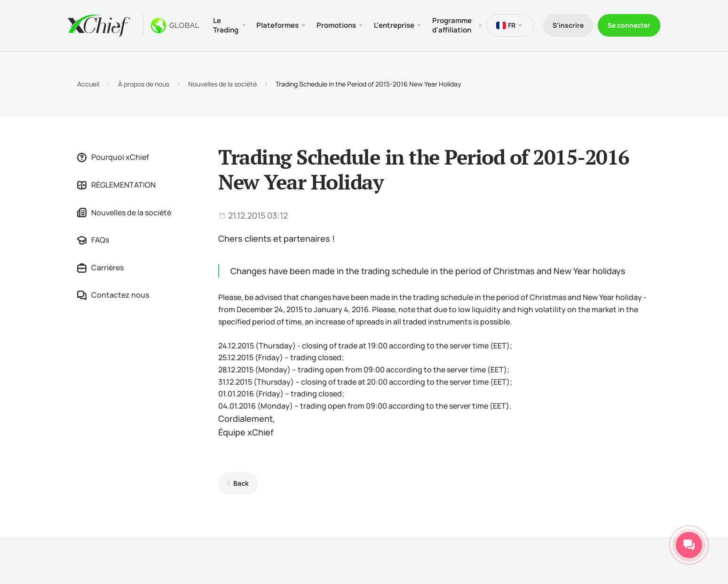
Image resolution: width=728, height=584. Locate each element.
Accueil (88, 84)
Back (241, 483)
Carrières (100, 268)
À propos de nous (144, 84)
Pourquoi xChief (113, 157)
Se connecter (629, 25)
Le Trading (226, 25)
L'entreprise (394, 25)
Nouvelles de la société (222, 84)
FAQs (93, 240)
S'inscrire (568, 25)
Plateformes (277, 25)
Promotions (336, 25)
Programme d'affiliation (452, 25)
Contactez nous (113, 295)
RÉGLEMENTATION (116, 185)
